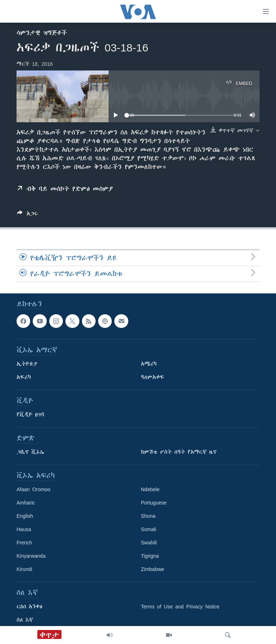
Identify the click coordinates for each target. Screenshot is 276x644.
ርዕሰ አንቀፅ (29, 607)
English (25, 516)
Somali (149, 529)
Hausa (24, 529)
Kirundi (24, 569)
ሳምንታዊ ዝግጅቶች (42, 33)
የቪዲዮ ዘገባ (30, 415)
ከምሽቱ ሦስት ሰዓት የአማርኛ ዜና (179, 452)
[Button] (27, 215)
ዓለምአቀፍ (153, 377)
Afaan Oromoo (33, 489)
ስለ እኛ (25, 620)
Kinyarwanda (31, 556)
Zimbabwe (153, 569)
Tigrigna (150, 556)
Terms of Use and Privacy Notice (180, 607)
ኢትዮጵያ (27, 364)
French (24, 543)
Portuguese (154, 503)
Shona (148, 516)
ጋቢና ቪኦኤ (30, 452)
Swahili (149, 543)
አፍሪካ (24, 377)
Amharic (26, 503)
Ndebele (150, 489)
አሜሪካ (149, 364)
